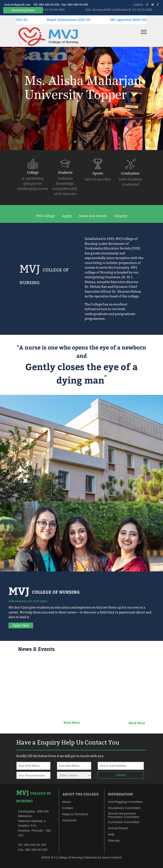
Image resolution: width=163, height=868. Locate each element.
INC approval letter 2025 (136, 20)
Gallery (138, 4)
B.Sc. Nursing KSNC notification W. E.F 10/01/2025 (126, 10)
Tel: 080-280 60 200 (46, 4)
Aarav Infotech (112, 857)
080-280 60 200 (34, 845)
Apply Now (21, 625)
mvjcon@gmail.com (17, 4)
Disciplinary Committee (124, 808)
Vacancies (70, 820)
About (67, 802)
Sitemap (114, 840)
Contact (68, 808)
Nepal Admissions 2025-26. (76, 20)
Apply (67, 216)
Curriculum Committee (124, 822)
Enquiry (121, 216)
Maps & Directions (75, 814)
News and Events (93, 216)
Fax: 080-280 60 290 (75, 4)
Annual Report (118, 828)
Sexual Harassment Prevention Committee (124, 815)
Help (111, 834)
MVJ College (45, 216)
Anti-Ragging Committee (125, 802)
